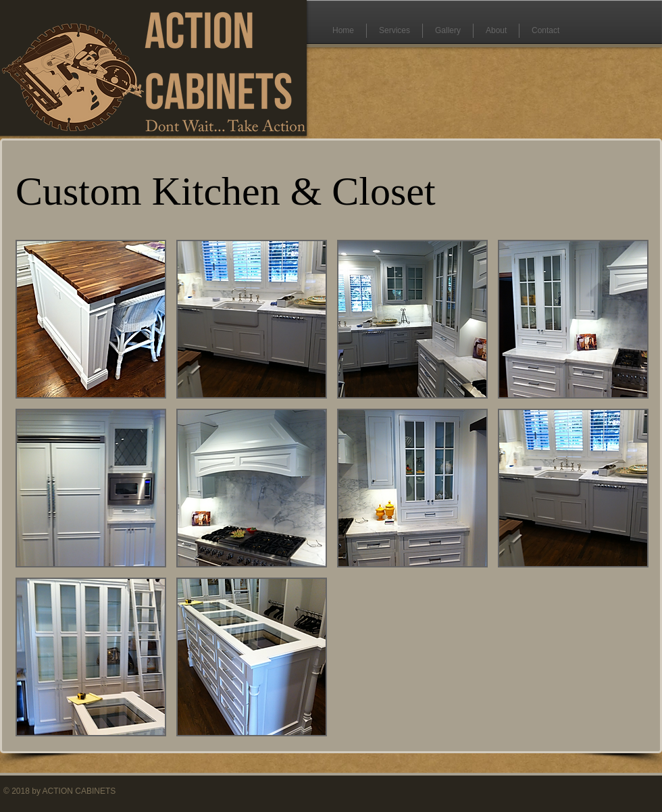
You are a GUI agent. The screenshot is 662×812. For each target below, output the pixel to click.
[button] (91, 319)
